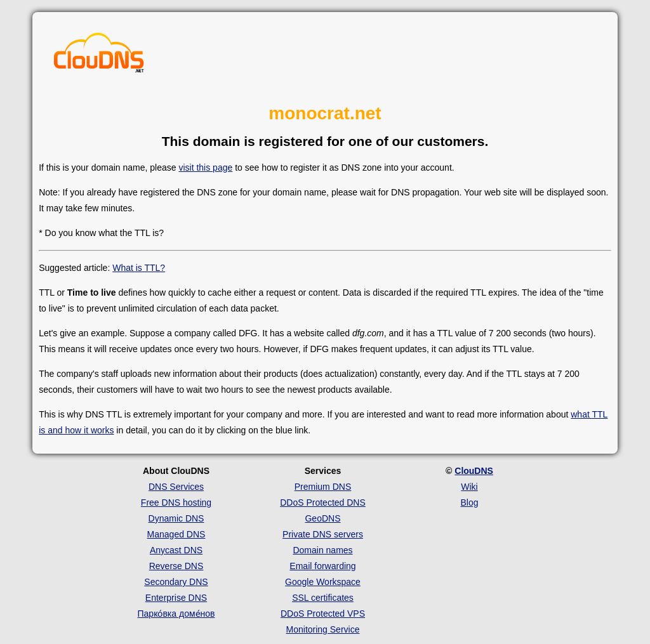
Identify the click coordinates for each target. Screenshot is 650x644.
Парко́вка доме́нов (176, 614)
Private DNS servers (323, 534)
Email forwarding (322, 566)
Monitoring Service (323, 629)
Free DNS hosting (176, 503)
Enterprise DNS (176, 598)
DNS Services (176, 487)
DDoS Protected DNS (323, 503)
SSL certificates (323, 598)
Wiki (469, 487)
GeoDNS (322, 518)
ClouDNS (474, 471)
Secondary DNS (176, 582)
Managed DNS (176, 534)
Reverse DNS (176, 566)
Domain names (322, 550)
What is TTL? (139, 268)
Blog (469, 503)
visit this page (205, 168)
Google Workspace (323, 582)
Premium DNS (323, 487)
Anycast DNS (176, 550)
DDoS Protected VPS (323, 614)
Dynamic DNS (176, 518)
